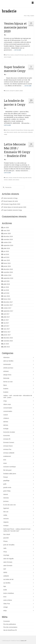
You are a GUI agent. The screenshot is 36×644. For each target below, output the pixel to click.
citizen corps (7, 404)
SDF (5, 569)
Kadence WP (24, 641)
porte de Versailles (9, 545)
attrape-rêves (7, 375)
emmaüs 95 (17, 55)
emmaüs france (8, 446)
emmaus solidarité (9, 453)
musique (6, 526)
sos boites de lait (8, 579)
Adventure (6, 357)
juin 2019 (6, 251)
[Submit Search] (3, 187)
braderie (6, 389)
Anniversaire (7, 364)
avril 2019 (6, 257)
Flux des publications (10, 624)
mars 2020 (7, 231)
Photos (5, 541)
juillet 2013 (7, 347)
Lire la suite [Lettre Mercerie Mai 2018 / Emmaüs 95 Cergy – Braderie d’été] (7, 173)
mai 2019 (6, 254)
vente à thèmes (16, 180)
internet (6, 494)
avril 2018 (6, 293)
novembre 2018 (8, 272)
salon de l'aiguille (8, 57)
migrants (6, 522)
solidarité (10, 180)
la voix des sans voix (10, 505)
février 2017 (7, 332)
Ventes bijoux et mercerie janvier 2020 (15, 207)
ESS (5, 460)
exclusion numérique (10, 467)
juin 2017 (6, 320)
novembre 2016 (8, 341)
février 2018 (7, 299)
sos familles (7, 583)
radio (5, 548)
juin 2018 (6, 287)
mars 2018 (7, 296)
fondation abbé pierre (10, 474)
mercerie (15, 132)
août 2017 (6, 314)
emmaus (10, 178)
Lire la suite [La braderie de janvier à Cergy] (7, 125)
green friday (7, 491)
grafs (5, 484)
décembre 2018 (8, 269)
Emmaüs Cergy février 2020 (12, 204)
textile (5, 590)
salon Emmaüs (8, 562)
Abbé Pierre (7, 55)
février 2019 (7, 263)
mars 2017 (7, 329)
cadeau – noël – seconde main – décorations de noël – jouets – (18, 396)
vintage (5, 134)
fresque (6, 477)
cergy (5, 401)
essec (5, 463)
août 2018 (6, 281)
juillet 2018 (7, 284)
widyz (5, 611)
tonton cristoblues (9, 593)
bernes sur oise (8, 382)
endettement (7, 456)
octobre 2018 (7, 275)
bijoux (5, 385)
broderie (6, 392)
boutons (12, 55)
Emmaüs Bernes (20, 130)
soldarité (17, 91)
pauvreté (6, 538)
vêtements (30, 132)
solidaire (21, 91)
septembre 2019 (8, 245)
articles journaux (8, 368)
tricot (5, 597)
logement (6, 508)
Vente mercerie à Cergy (10, 198)
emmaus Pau (7, 449)
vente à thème (8, 600)
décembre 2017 (8, 302)
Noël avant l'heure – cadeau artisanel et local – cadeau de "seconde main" (17, 530)
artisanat (6, 371)
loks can (6, 512)
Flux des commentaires (10, 627)
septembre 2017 (8, 311)
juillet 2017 (7, 317)
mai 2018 (6, 290)
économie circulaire (9, 432)
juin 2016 (6, 344)
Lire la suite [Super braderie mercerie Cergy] (28, 86)
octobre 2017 (7, 308)
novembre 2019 (8, 239)
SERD (5, 572)
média (5, 515)
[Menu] (33, 3)
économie (7, 91)
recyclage (6, 555)
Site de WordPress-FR (10, 630)
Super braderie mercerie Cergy (13, 210)
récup (19, 132)
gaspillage (6, 481)
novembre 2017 (8, 305)
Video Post (7, 604)
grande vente (7, 487)
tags (5, 586)
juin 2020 (6, 228)
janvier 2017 (7, 335)
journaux (6, 501)
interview (6, 498)
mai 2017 (6, 323)
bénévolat (6, 378)
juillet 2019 (7, 248)
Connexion (7, 621)
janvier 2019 (7, 266)
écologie (6, 429)
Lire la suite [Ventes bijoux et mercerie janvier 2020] (18, 50)
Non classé (7, 534)
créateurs (6, 418)
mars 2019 (7, 260)
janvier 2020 (7, 233)
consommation (8, 408)
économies (7, 436)
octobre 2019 (7, 242)
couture (6, 178)
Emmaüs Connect (9, 442)
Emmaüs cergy (23, 55)
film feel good (7, 470)
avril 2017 (6, 326)
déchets (6, 422)
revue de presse (24, 132)
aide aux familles (8, 361)
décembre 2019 (8, 236)
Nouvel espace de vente (11, 201)
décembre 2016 (8, 338)
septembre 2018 (8, 278)
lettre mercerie (30, 55)
